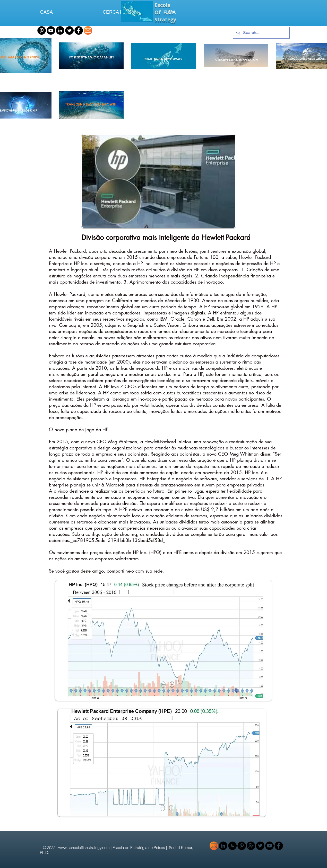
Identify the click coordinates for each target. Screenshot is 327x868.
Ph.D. (45, 852)
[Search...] (261, 33)
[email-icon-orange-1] (88, 30)
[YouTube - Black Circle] (51, 30)
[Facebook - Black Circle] (79, 30)
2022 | (53, 848)
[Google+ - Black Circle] (251, 846)
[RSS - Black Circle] (232, 846)
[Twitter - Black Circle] (69, 30)
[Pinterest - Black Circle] (42, 30)
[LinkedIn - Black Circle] (60, 30)
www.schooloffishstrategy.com (84, 848)
